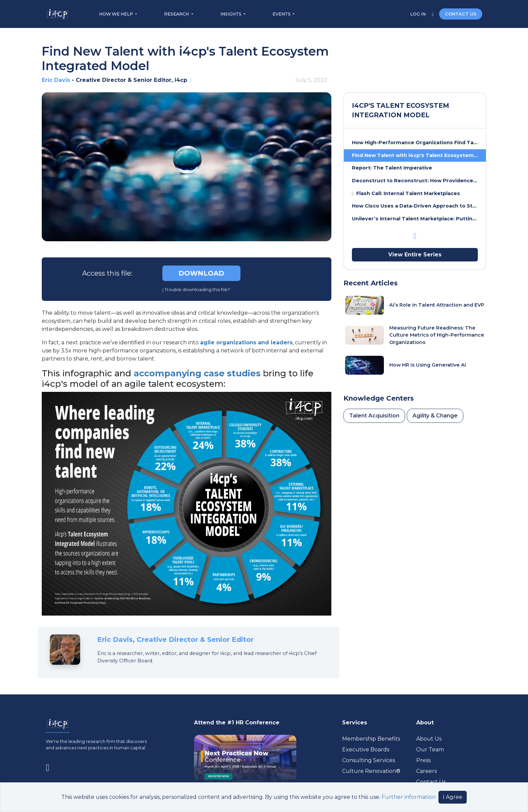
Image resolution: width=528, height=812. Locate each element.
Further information (409, 797)
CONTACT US (461, 14)
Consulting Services (369, 760)
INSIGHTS (231, 14)
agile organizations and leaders (246, 342)
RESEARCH (177, 14)
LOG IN (418, 14)
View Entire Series (415, 255)
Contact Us (431, 782)
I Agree (453, 797)
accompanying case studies (197, 373)
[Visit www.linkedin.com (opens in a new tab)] (50, 766)
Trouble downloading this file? (196, 290)
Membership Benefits (371, 739)
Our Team (430, 749)
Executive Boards (366, 749)
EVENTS (282, 14)
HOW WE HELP (117, 14)
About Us (429, 739)
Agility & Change (435, 416)
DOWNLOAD (201, 273)
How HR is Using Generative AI (428, 365)
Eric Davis (56, 80)
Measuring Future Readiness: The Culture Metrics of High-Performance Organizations (437, 335)
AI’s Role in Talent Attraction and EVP (437, 305)
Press (423, 760)
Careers (426, 771)
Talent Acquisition (374, 416)
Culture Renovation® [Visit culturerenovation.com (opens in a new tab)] (371, 771)
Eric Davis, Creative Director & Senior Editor (175, 639)
